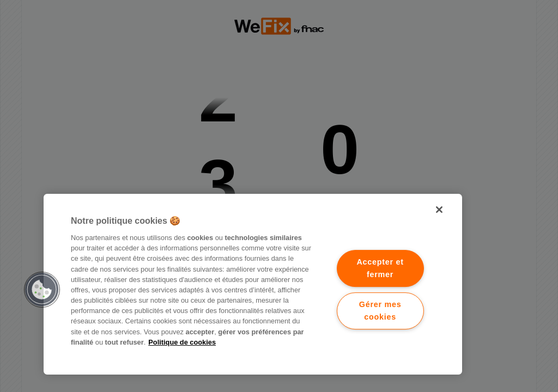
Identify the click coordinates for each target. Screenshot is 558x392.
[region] (253, 284)
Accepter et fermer (380, 268)
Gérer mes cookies (380, 311)
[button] (42, 290)
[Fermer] (439, 210)
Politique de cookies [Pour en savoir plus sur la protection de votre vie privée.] (182, 342)
